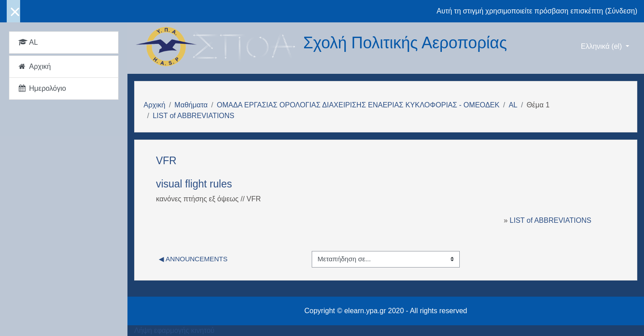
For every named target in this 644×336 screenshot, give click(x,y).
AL (513, 105)
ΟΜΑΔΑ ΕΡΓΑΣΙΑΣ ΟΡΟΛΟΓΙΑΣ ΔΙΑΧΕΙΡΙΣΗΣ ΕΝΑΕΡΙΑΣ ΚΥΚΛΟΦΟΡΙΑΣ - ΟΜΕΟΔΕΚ (358, 105)
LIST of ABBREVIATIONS (193, 116)
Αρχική (155, 105)
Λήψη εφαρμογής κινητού (174, 330)
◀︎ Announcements (193, 259)
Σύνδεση (621, 11)
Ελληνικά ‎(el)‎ (602, 46)
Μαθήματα (191, 105)
